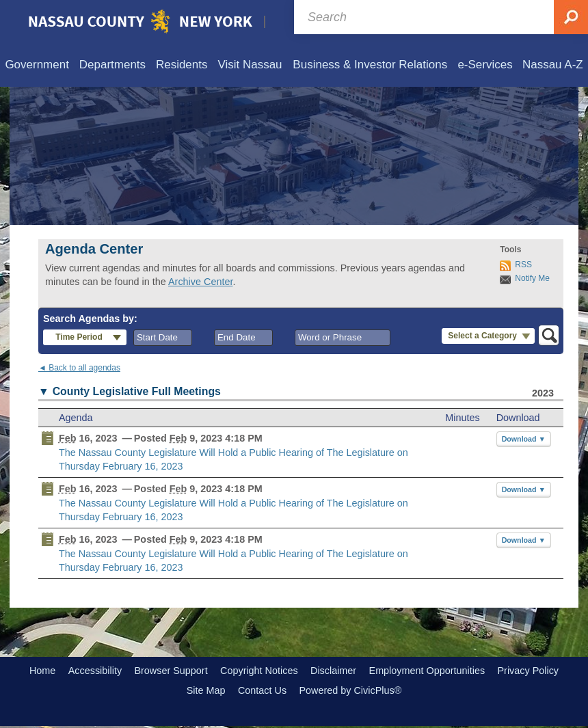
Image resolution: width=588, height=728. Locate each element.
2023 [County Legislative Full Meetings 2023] (543, 393)
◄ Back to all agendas (79, 368)
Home (42, 671)
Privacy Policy (528, 671)
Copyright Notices (259, 671)
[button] (85, 338)
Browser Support (171, 671)
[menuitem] (37, 65)
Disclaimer (333, 671)
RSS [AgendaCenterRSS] (523, 265)
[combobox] (163, 338)
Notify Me (532, 278)
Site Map (206, 690)
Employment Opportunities (427, 671)
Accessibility (95, 671)
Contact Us (262, 690)
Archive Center (200, 282)
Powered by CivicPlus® (350, 690)
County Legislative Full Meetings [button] (137, 391)
